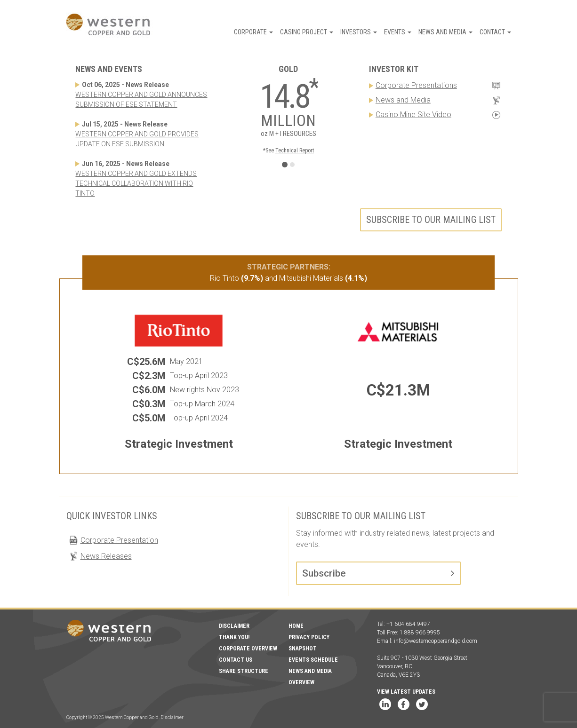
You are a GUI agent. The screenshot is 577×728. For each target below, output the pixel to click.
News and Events (109, 69)
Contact (495, 32)
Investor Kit (394, 69)
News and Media (445, 32)
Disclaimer (234, 626)
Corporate (253, 32)
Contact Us (236, 660)
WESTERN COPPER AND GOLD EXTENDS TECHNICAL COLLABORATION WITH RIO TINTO (136, 183)
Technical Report (295, 150)
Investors (359, 32)
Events (398, 32)
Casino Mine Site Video (413, 115)
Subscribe (324, 573)
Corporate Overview (248, 649)
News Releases (106, 556)
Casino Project (307, 32)
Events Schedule (313, 660)
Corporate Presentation (119, 540)
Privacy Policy (309, 637)
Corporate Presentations (416, 85)
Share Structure (244, 671)
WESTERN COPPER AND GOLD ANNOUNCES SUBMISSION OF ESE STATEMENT (141, 99)
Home (296, 626)
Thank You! (234, 637)
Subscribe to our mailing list (431, 220)
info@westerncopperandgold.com (436, 641)
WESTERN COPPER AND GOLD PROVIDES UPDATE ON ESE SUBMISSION (137, 139)
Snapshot (303, 649)
